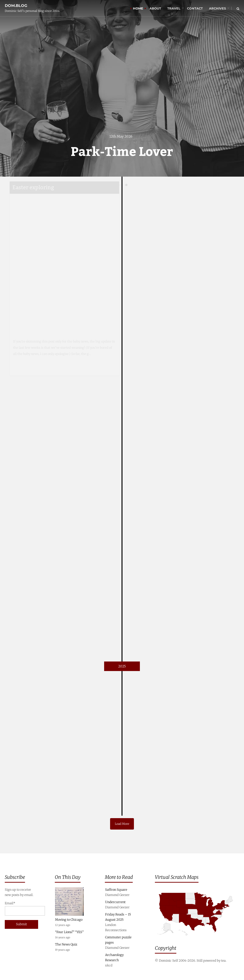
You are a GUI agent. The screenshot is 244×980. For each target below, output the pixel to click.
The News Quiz (66, 944)
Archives (217, 8)
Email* (20, 908)
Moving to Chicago (69, 920)
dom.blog (16, 6)
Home (138, 8)
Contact (195, 8)
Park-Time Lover (122, 152)
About (155, 8)
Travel (174, 8)
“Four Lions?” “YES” (69, 932)
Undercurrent (115, 902)
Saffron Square (116, 890)
